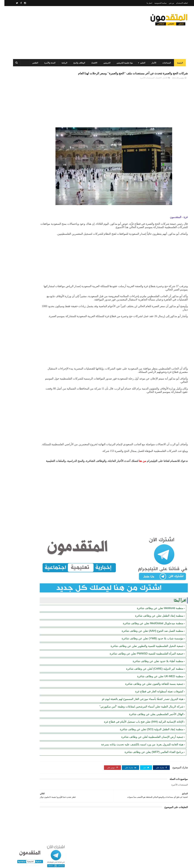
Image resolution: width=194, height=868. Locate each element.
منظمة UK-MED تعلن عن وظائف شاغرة (156, 685)
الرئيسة (177, 63)
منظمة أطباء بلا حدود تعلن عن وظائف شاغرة (154, 670)
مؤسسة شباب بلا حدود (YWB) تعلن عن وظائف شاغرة (148, 647)
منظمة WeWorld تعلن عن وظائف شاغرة (156, 617)
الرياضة (62, 63)
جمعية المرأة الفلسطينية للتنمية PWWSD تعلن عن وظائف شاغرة (142, 662)
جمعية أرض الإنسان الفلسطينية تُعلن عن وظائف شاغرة (148, 745)
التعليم (140, 63)
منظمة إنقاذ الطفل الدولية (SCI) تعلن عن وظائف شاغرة (147, 738)
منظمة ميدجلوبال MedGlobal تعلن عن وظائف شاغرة (149, 632)
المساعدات (164, 63)
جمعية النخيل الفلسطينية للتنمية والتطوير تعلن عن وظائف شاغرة (143, 654)
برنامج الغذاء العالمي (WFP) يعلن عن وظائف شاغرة (150, 760)
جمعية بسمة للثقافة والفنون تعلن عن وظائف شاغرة (150, 692)
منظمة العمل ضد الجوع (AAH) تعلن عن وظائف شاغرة (148, 639)
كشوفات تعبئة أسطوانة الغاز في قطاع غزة (155, 700)
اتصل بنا (145, 3)
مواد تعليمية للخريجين (122, 63)
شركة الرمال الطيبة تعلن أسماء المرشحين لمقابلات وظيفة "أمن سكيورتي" (137, 715)
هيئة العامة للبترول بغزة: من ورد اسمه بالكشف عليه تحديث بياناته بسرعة (138, 753)
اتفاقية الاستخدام (178, 3)
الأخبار (151, 63)
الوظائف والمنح (77, 63)
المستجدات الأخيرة (143, 84)
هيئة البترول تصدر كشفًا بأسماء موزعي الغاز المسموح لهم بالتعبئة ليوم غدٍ (138, 707)
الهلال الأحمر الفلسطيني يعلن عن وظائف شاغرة (152, 723)
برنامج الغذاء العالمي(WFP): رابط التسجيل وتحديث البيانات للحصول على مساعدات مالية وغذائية (30, 130)
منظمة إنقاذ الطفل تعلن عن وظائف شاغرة (155, 624)
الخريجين (104, 63)
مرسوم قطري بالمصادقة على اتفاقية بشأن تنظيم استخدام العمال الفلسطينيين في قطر (29, 186)
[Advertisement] (66, 33)
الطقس (33, 63)
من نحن (167, 3)
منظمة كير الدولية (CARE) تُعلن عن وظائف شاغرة (150, 677)
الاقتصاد (92, 63)
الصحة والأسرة (47, 63)
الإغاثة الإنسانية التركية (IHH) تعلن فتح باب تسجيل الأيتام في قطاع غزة (139, 730)
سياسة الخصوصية (156, 3)
